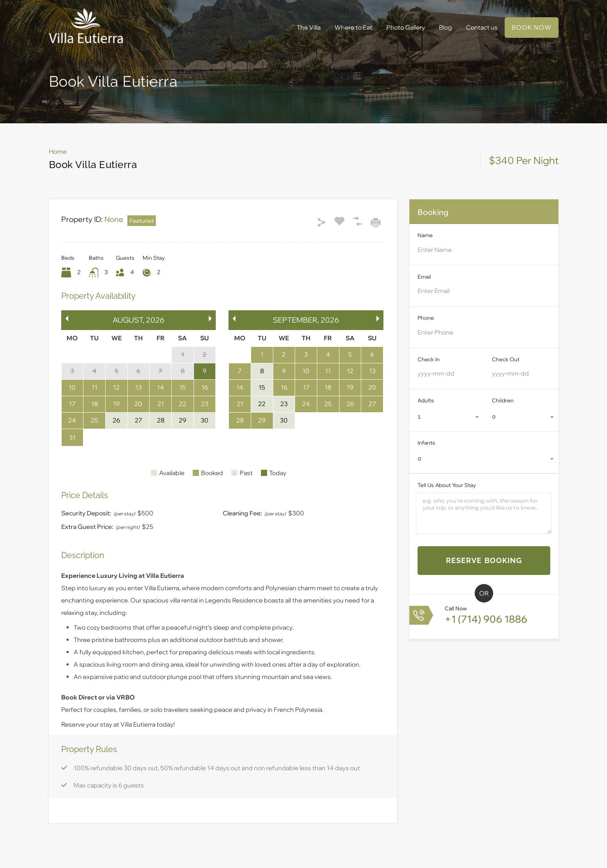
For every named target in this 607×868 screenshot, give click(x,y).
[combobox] (447, 417)
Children (503, 400)
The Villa (309, 27)
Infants (426, 443)
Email (424, 277)
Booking (433, 212)
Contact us (482, 27)
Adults (426, 400)
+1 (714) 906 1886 (486, 619)
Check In (429, 359)
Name (425, 235)
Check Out (506, 359)
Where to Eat (353, 27)
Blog (445, 27)
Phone (426, 318)
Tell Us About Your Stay (447, 485)
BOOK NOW (532, 27)
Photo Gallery (406, 27)
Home (58, 152)
